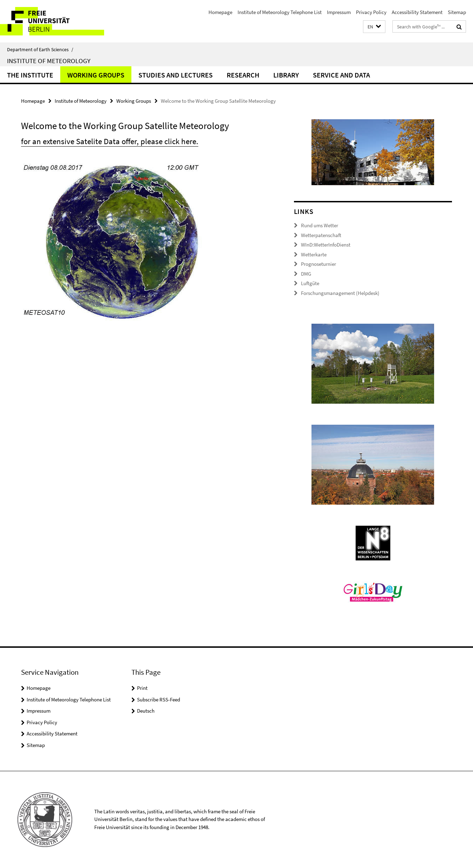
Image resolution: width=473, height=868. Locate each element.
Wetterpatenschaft (321, 235)
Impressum (339, 12)
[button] (374, 27)
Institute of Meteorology (49, 61)
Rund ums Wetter (320, 225)
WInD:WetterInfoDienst (326, 245)
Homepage (220, 12)
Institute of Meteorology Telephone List (280, 12)
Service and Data (341, 75)
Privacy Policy (371, 12)
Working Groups (96, 75)
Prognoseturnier (318, 264)
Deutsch (146, 711)
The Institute (30, 75)
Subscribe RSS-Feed (159, 699)
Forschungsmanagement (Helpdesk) (340, 293)
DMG (306, 274)
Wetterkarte (314, 254)
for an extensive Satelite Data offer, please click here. (110, 141)
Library (286, 75)
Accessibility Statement (417, 12)
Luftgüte (310, 283)
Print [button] (142, 688)
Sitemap (457, 12)
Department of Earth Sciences (40, 49)
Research (243, 75)
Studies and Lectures (176, 75)
